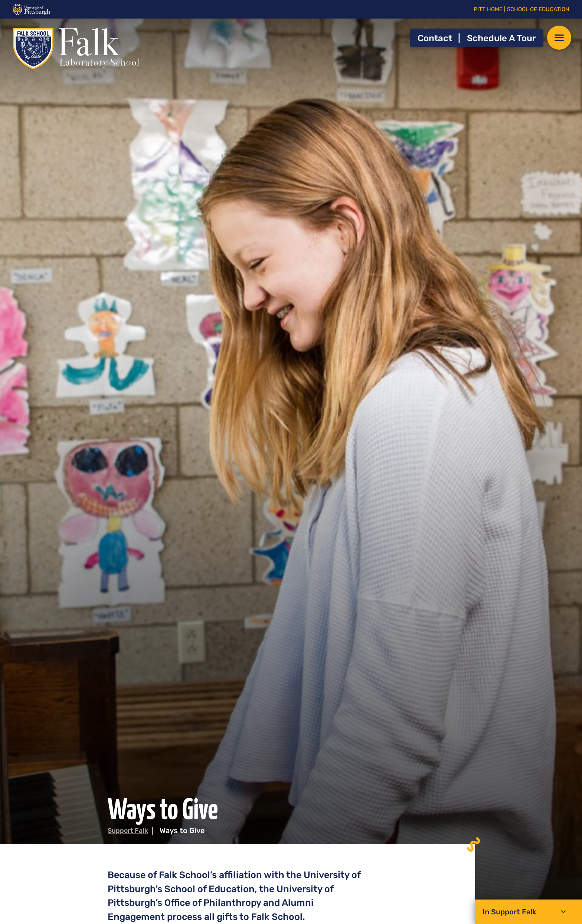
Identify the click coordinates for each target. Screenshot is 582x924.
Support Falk (130, 831)
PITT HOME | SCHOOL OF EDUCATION (521, 9)
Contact (435, 38)
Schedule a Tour (501, 38)
